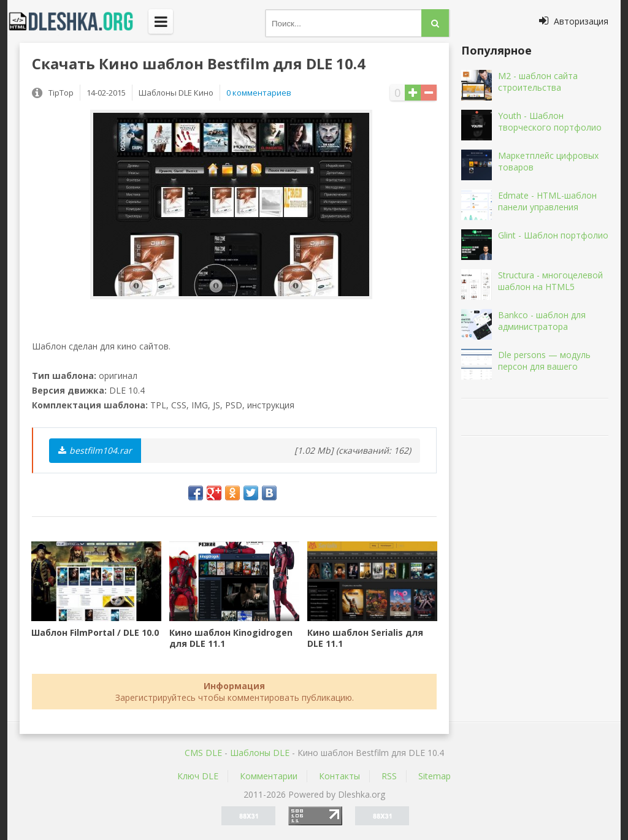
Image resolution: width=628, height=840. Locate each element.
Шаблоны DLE (260, 753)
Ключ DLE (198, 776)
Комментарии (269, 776)
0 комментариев (259, 93)
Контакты (339, 776)
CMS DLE (203, 753)
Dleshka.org (78, 21)
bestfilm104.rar (95, 450)
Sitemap (435, 776)
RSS (389, 776)
